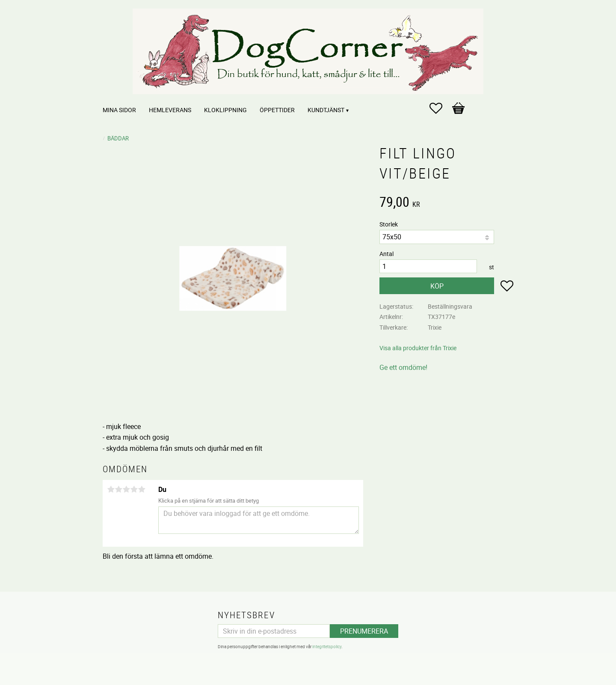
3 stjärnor (126, 489)
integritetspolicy (327, 646)
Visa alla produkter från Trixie (418, 348)
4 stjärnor (134, 489)
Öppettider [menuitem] (277, 110)
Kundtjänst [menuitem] (326, 110)
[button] (440, 108)
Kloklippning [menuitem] (225, 110)
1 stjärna (111, 489)
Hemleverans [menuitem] (170, 110)
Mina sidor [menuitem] (119, 110)
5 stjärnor (142, 489)
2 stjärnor (118, 489)
